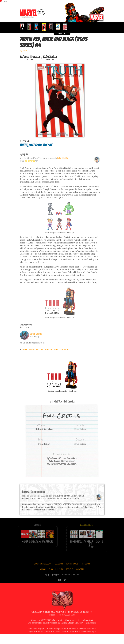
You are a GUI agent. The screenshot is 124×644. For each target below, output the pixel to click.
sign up (47, 580)
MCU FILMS (59, 574)
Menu (6, 1)
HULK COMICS (59, 569)
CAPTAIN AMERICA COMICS (43, 569)
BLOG (51, 574)
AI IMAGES (43, 574)
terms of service (66, 580)
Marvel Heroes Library (49, 617)
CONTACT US (80, 574)
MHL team (69, 628)
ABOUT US (70, 574)
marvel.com (76, 580)
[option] (23, 27)
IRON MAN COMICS (72, 569)
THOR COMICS (85, 569)
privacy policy (56, 580)
